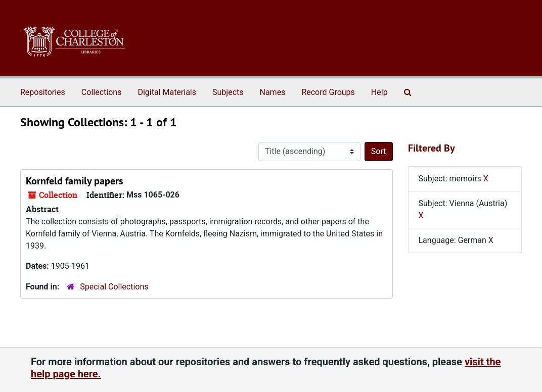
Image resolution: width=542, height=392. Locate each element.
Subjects (228, 92)
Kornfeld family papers (74, 181)
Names (273, 92)
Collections (102, 92)
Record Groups (328, 92)
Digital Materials (167, 92)
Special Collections (114, 287)
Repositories (43, 92)
